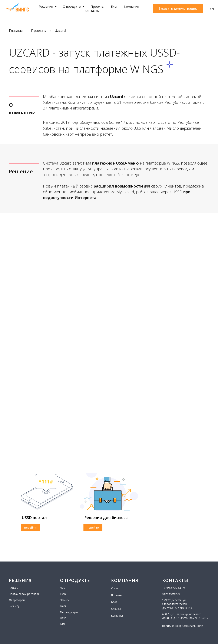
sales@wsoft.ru (171, 594)
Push (63, 594)
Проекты (97, 6)
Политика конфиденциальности (183, 626)
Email (63, 606)
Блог (114, 6)
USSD (63, 618)
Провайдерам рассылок (24, 594)
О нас (115, 588)
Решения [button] (46, 6)
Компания (132, 6)
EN (212, 9)
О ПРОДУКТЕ (75, 580)
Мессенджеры (69, 612)
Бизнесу (14, 606)
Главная (16, 31)
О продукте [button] (72, 6)
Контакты (92, 11)
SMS (62, 588)
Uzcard (60, 31)
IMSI (62, 624)
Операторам (17, 600)
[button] (178, 9)
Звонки (65, 600)
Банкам (14, 588)
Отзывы (116, 609)
